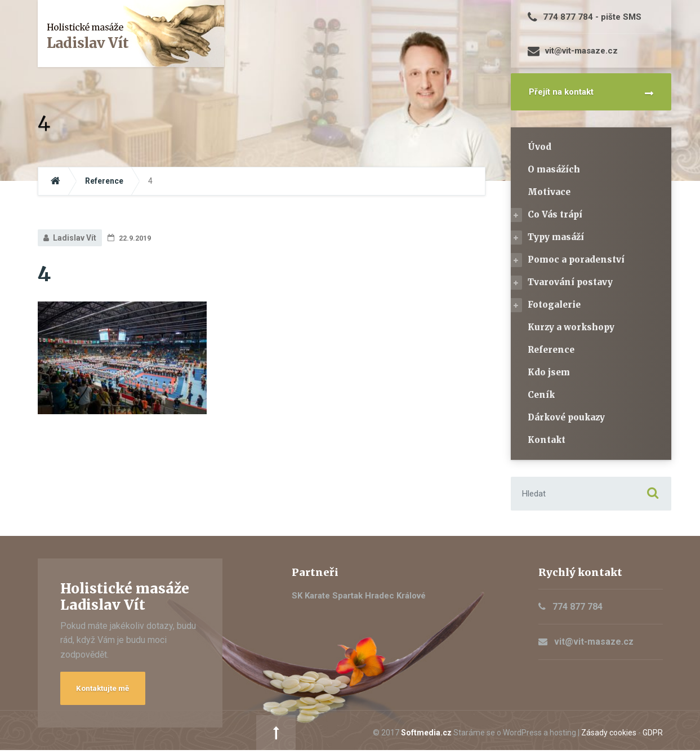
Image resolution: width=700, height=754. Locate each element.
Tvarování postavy (570, 282)
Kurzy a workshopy (571, 327)
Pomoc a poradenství (576, 260)
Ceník (541, 395)
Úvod (540, 147)
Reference (551, 350)
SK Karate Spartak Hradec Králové (359, 596)
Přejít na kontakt (561, 92)
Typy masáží (556, 237)
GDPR (536, 734)
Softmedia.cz (310, 734)
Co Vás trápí (555, 214)
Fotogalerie (554, 305)
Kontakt (547, 440)
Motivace (549, 192)
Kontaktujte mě (108, 690)
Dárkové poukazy (566, 417)
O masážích (554, 169)
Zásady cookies (492, 734)
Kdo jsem (549, 372)
